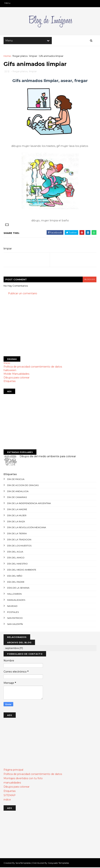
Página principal (13, 770)
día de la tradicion (19, 540)
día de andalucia (18, 492)
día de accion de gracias (23, 486)
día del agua (15, 552)
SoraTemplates (23, 863)
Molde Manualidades (16, 375)
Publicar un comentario (23, 294)
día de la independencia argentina (29, 504)
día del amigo (16, 558)
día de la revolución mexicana (27, 528)
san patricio (15, 619)
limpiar (33, 56)
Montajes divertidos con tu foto (23, 779)
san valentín (15, 625)
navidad (12, 607)
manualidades (16, 600)
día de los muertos (19, 546)
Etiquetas (10, 382)
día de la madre (17, 510)
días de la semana (18, 588)
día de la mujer (17, 516)
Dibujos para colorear (17, 378)
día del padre (16, 582)
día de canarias (17, 498)
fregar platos (20, 56)
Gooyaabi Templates (58, 863)
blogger (89, 280)
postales (13, 613)
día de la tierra (17, 534)
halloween (10, 371)
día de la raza (16, 522)
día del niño (15, 576)
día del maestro (17, 564)
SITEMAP (10, 796)
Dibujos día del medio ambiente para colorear (48, 457)
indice (7, 800)
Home (7, 56)
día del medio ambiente (22, 570)
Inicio (7, 364)
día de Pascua (16, 480)
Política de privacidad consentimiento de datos (33, 367)
